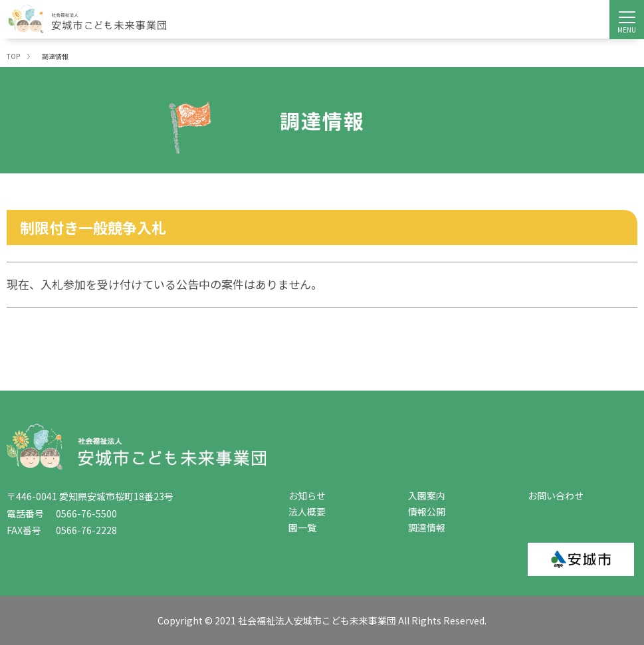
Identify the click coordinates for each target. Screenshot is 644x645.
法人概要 (307, 511)
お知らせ (307, 496)
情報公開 (427, 511)
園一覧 (302, 527)
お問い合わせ (556, 496)
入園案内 (427, 496)
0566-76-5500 (82, 513)
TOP (13, 56)
